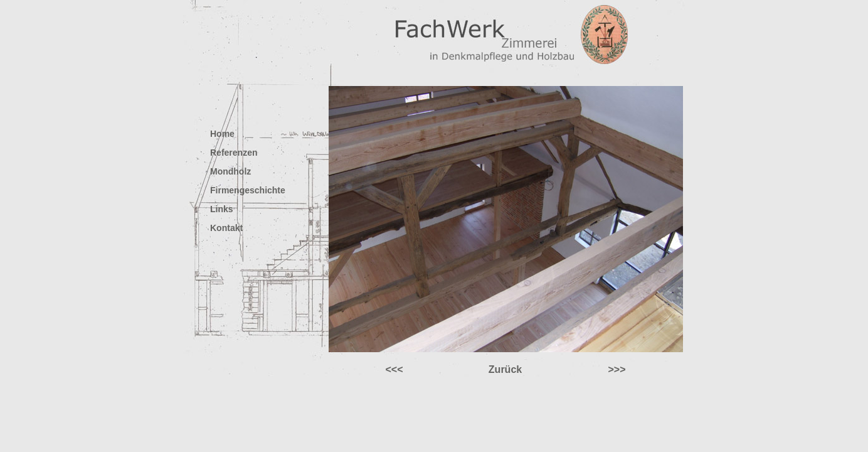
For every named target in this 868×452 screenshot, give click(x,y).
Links (222, 209)
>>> (617, 369)
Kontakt (226, 228)
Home (222, 134)
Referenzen (234, 153)
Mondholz (230, 171)
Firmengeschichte (248, 190)
